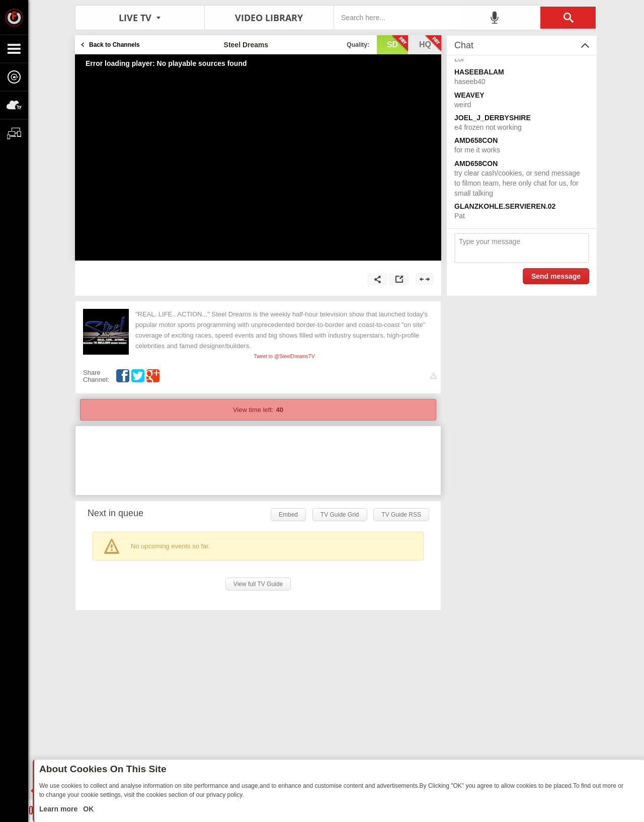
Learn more (59, 809)
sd (397, 44)
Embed (288, 515)
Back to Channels (114, 45)
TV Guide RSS (401, 515)
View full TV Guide (258, 584)
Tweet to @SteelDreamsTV (284, 356)
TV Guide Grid (340, 515)
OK (87, 809)
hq (430, 44)
